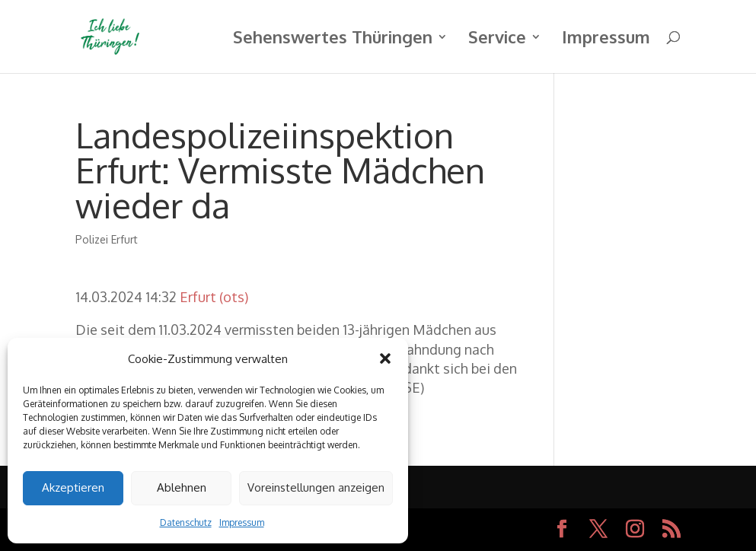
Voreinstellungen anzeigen (316, 487)
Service (497, 39)
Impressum (242, 522)
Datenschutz (186, 522)
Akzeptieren (73, 487)
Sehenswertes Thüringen (333, 39)
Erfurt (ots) (214, 297)
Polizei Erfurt (107, 239)
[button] (385, 358)
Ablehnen (182, 487)
